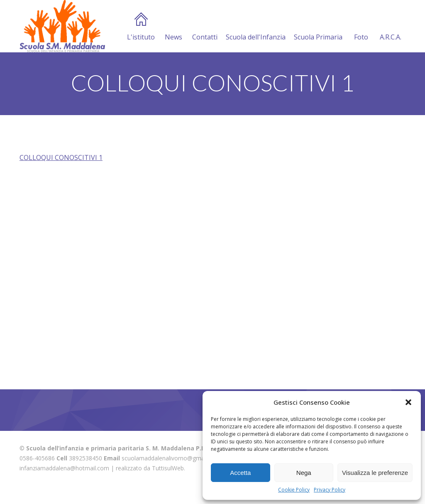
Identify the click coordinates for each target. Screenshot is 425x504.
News (173, 27)
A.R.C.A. (391, 27)
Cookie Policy (294, 490)
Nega (304, 473)
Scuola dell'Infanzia (256, 27)
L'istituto (141, 27)
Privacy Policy (330, 490)
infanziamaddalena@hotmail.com (64, 468)
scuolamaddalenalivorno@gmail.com (171, 458)
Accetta (240, 473)
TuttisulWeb (168, 468)
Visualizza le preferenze (375, 473)
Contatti (205, 27)
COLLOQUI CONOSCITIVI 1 (61, 157)
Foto (361, 27)
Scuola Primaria (318, 27)
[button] (408, 402)
